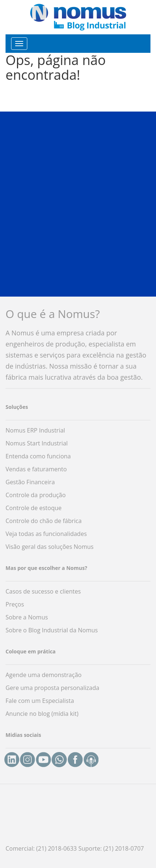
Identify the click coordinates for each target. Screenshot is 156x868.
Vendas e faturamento (36, 469)
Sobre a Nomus (27, 617)
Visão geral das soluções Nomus (50, 547)
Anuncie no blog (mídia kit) (42, 714)
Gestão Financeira (30, 482)
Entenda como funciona (38, 456)
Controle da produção (36, 495)
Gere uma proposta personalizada (52, 688)
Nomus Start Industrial (37, 443)
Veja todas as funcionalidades (46, 534)
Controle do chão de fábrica (44, 521)
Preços (15, 604)
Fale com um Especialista (40, 701)
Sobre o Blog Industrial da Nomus (52, 630)
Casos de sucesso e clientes (43, 591)
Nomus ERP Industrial (35, 430)
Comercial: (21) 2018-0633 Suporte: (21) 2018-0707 (75, 848)
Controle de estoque (34, 508)
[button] (78, 204)
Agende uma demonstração (44, 675)
